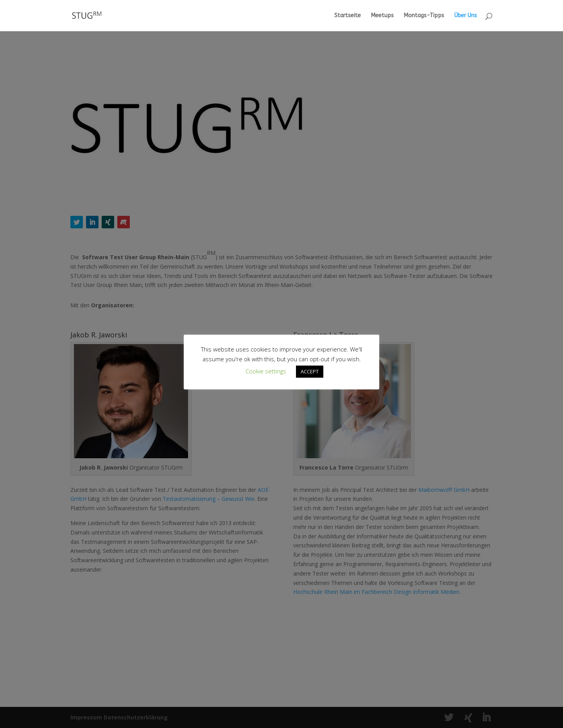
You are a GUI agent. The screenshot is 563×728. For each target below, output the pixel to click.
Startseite (348, 16)
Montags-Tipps (424, 16)
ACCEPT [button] (310, 371)
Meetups (382, 16)
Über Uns (466, 16)
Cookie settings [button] (266, 371)
